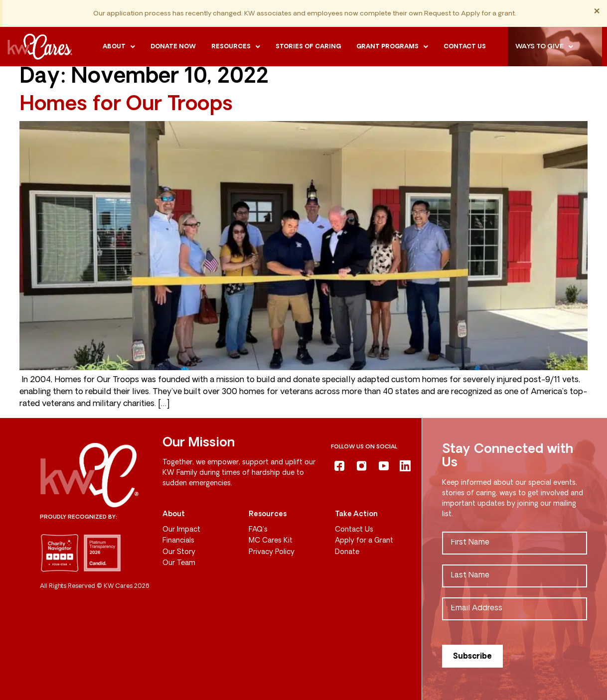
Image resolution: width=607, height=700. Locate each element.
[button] (119, 47)
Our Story (179, 552)
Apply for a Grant (364, 541)
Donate (347, 552)
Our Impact (181, 530)
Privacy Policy (272, 552)
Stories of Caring (308, 47)
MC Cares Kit (271, 541)
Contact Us (354, 530)
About (119, 47)
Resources (236, 47)
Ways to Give (544, 47)
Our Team (179, 563)
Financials (178, 541)
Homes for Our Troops (126, 105)
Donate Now (173, 47)
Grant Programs (392, 47)
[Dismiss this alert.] (597, 11)
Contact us (465, 47)
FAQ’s (258, 530)
